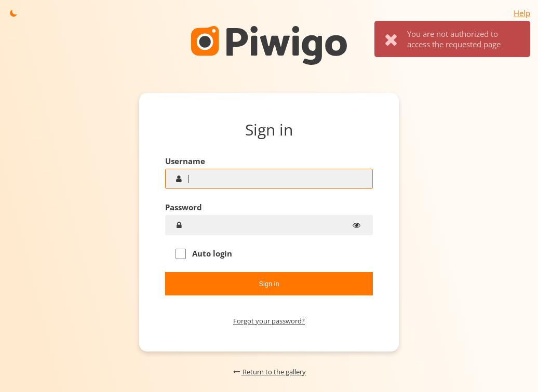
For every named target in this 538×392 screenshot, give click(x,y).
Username (185, 161)
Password (184, 207)
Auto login (204, 254)
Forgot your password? (269, 321)
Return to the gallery (269, 372)
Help (522, 13)
